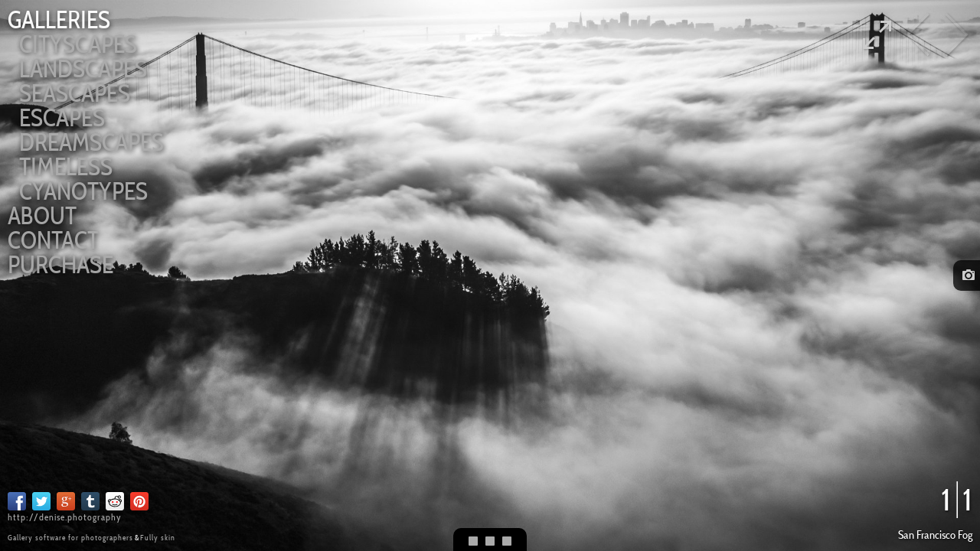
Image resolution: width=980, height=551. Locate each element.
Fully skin (158, 538)
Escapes (62, 117)
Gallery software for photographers (70, 538)
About (42, 215)
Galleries (59, 20)
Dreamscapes (91, 142)
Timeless (66, 166)
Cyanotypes (83, 191)
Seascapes (75, 93)
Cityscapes (78, 44)
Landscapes (83, 68)
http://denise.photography (65, 517)
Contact (53, 240)
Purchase (60, 264)
